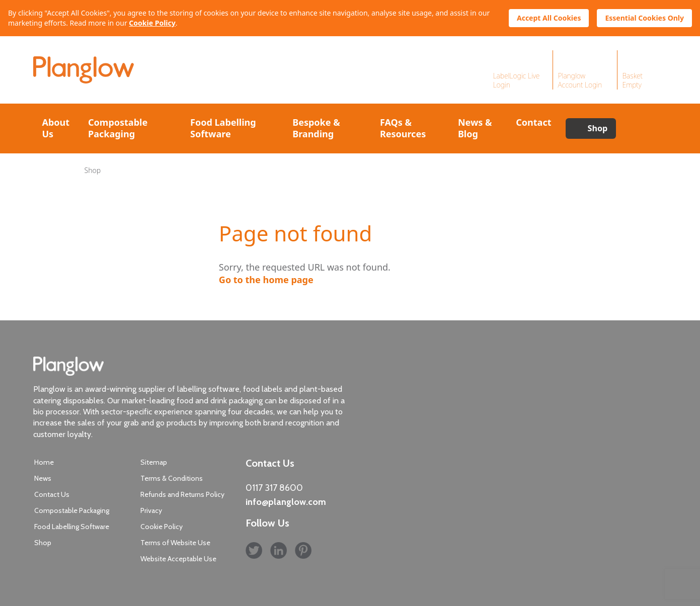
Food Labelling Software (223, 128)
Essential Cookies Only (644, 18)
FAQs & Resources (403, 128)
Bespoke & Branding (316, 128)
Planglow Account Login (580, 80)
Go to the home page (266, 280)
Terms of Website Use (175, 543)
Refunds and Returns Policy (182, 494)
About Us (56, 128)
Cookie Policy (152, 23)
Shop (598, 128)
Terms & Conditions (172, 478)
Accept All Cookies (549, 18)
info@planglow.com (286, 502)
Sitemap (154, 462)
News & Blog (475, 128)
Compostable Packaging (118, 128)
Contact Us (52, 494)
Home (44, 462)
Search (641, 128)
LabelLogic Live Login (517, 80)
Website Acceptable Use (178, 559)
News (43, 478)
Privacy (151, 510)
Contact (533, 122)
